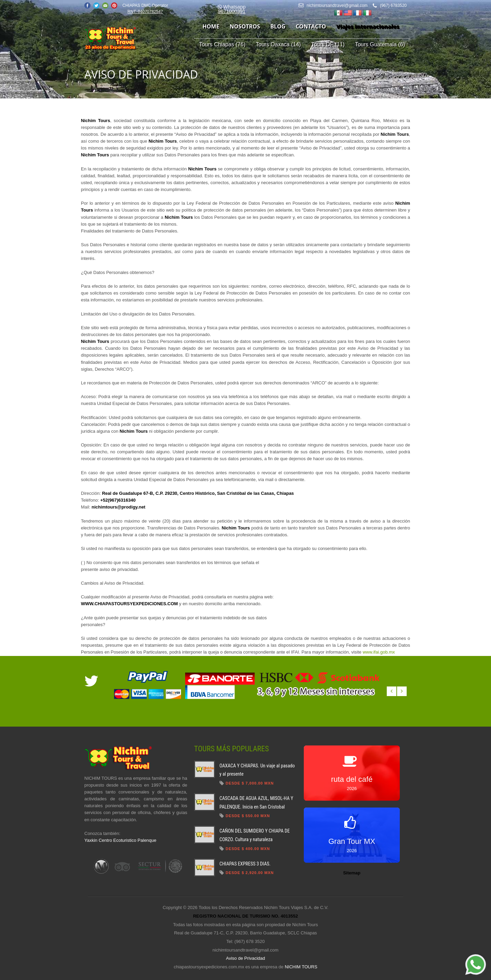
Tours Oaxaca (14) (278, 44)
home (211, 26)
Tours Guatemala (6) (380, 44)
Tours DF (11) (328, 44)
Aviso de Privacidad (245, 958)
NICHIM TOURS (301, 967)
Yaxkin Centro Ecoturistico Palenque (120, 840)
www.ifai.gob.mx (379, 652)
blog (278, 26)
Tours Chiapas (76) (222, 44)
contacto (311, 26)
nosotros (245, 26)
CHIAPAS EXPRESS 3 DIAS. (245, 864)
